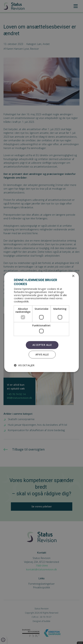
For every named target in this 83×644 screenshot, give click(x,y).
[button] (24, 365)
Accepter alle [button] (42, 345)
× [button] (73, 276)
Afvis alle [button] (42, 354)
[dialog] (41, 322)
